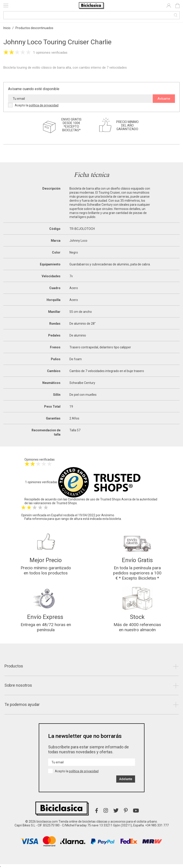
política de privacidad (44, 105)
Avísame (164, 99)
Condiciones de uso (82, 499)
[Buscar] (91, 15)
